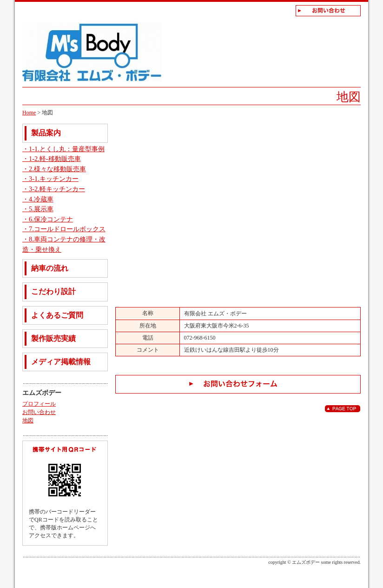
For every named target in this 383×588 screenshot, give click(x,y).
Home (29, 113)
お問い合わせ (39, 412)
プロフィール (39, 404)
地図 (28, 421)
